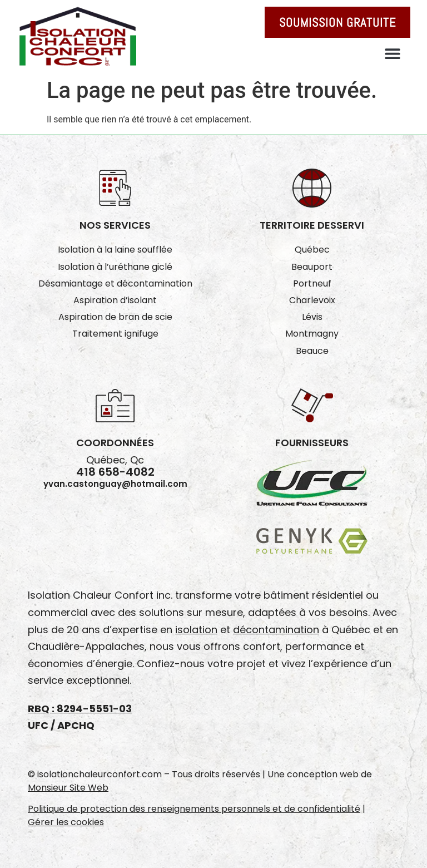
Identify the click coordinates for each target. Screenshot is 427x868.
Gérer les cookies (66, 822)
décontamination (276, 630)
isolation (196, 630)
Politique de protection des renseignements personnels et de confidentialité (194, 809)
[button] (392, 53)
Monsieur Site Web (68, 788)
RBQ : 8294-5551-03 (80, 709)
